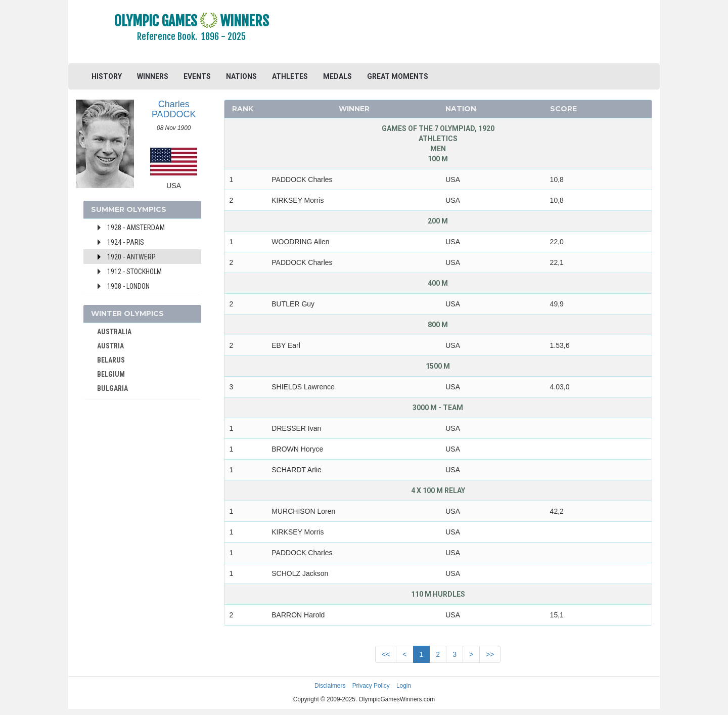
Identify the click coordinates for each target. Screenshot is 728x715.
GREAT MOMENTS (398, 76)
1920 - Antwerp (131, 257)
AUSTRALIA (114, 332)
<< (386, 654)
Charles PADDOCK (174, 109)
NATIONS (241, 76)
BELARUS (111, 360)
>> (490, 654)
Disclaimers (330, 686)
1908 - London (128, 286)
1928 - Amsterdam (136, 228)
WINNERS (153, 76)
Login (404, 686)
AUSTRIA (110, 346)
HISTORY (107, 76)
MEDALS (337, 76)
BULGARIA (112, 388)
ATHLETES (290, 76)
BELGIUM (111, 374)
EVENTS (197, 76)
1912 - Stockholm (134, 272)
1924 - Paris (126, 242)
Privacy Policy (371, 686)
